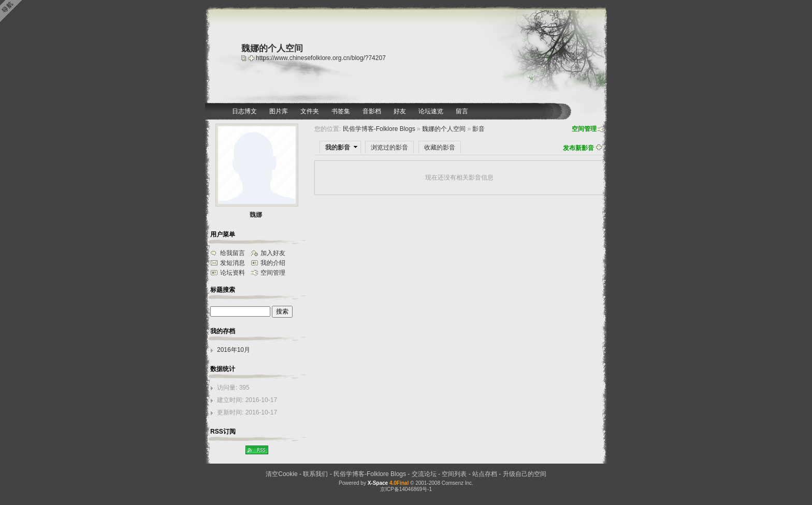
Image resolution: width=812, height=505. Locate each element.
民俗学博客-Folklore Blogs (379, 129)
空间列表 (454, 474)
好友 (400, 111)
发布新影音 (578, 148)
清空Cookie (281, 474)
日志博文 (244, 111)
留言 (462, 111)
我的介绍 (273, 263)
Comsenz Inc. (458, 483)
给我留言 (233, 253)
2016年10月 (234, 350)
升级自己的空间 (525, 474)
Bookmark (252, 58)
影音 (479, 129)
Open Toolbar (13, 11)
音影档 (372, 111)
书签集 (341, 111)
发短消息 (233, 263)
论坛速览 (431, 111)
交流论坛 (424, 474)
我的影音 (338, 147)
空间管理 (584, 129)
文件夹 (310, 111)
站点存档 (485, 474)
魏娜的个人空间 (444, 129)
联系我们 (315, 474)
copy (245, 58)
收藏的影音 (440, 147)
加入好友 (273, 253)
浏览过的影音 (389, 147)
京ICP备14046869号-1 (406, 489)
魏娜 (256, 215)
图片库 (279, 111)
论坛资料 (233, 273)
